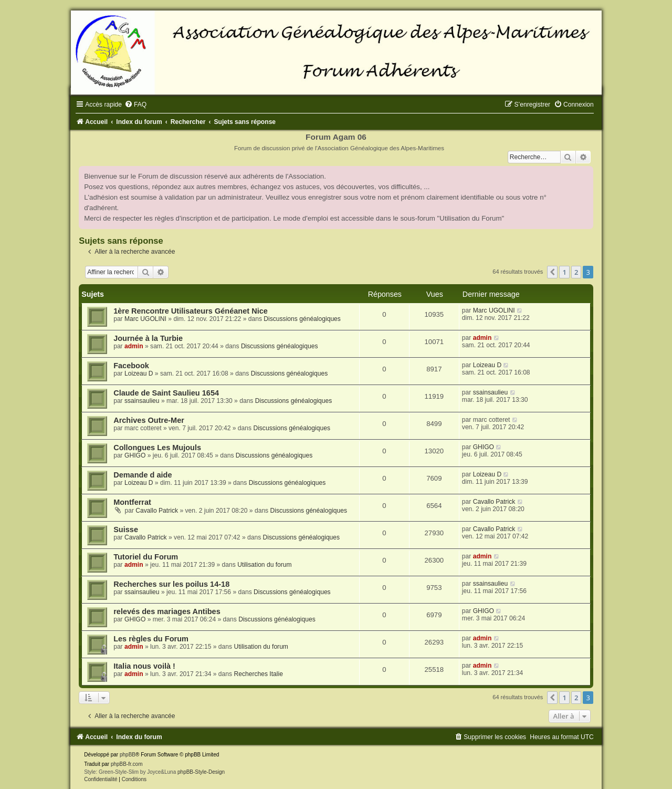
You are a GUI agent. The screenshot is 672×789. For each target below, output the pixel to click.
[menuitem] (135, 105)
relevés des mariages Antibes (167, 611)
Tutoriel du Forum (146, 557)
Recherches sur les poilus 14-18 (171, 584)
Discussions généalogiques (302, 319)
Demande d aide (143, 475)
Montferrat (132, 502)
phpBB (128, 755)
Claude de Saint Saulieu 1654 (166, 393)
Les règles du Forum (151, 639)
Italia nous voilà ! (144, 666)
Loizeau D (139, 373)
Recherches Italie (258, 674)
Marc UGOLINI (145, 319)
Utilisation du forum (265, 565)
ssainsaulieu (142, 401)
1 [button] (564, 272)
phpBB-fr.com (127, 764)
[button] (552, 272)
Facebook (131, 366)
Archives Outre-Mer (149, 420)
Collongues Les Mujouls (157, 448)
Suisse (126, 530)
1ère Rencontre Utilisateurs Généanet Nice (191, 311)
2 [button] (576, 272)
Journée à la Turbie (148, 338)
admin (134, 346)
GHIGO (135, 455)
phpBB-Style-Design (201, 772)
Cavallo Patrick (157, 511)
